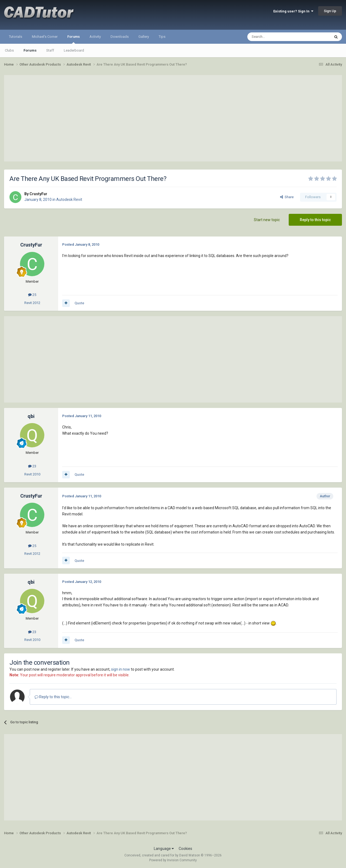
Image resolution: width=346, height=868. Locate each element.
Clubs (9, 50)
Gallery (144, 37)
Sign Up (330, 11)
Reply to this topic (315, 220)
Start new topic (267, 220)
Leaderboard (74, 50)
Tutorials (16, 37)
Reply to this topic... (53, 697)
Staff (50, 50)
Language (164, 849)
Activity (95, 37)
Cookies (185, 849)
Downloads (120, 37)
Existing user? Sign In (293, 11)
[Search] (276, 37)
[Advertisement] (173, 118)
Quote (79, 303)
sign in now (121, 669)
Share (287, 197)
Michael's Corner (45, 37)
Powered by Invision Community (173, 860)
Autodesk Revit (69, 200)
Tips (162, 37)
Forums (74, 39)
